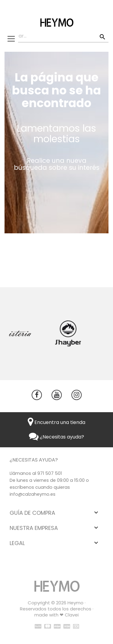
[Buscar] (56, 36)
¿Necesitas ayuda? (56, 437)
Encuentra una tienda (56, 422)
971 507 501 (50, 473)
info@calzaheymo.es (33, 494)
